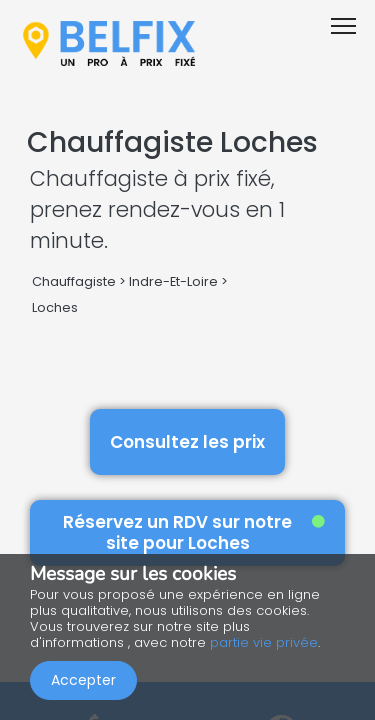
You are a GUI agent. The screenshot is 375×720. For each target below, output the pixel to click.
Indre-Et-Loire (173, 281)
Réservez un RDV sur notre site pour (194, 532)
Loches (55, 307)
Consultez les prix (187, 442)
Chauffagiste (74, 281)
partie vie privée (264, 642)
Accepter (83, 680)
